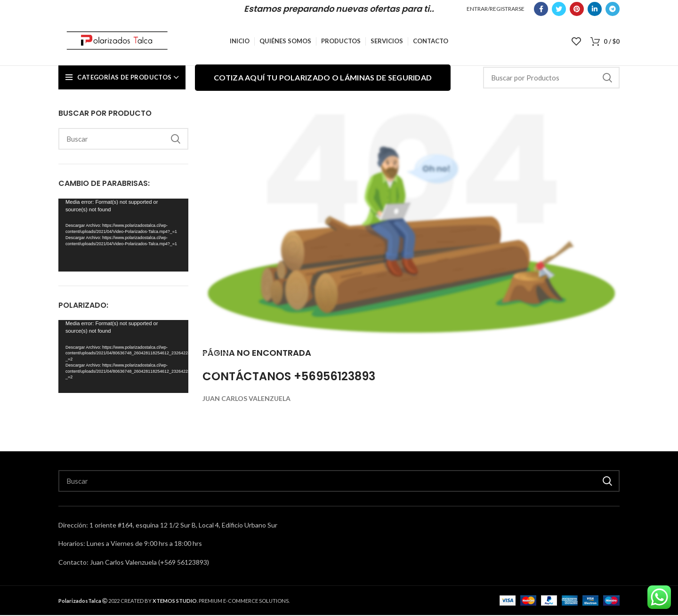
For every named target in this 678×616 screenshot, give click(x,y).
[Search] (551, 79)
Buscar (607, 79)
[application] (123, 236)
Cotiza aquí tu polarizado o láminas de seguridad (323, 78)
